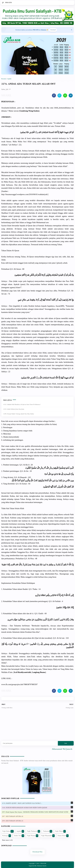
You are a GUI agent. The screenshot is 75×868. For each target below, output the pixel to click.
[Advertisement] (37, 726)
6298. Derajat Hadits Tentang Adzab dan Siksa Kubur (19, 414)
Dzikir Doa (19, 836)
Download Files (38, 852)
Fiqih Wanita (33, 836)
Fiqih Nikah (60, 831)
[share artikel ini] (54, 95)
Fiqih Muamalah (48, 836)
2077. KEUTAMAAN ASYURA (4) (13, 817)
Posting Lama (70, 708)
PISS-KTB (5, 757)
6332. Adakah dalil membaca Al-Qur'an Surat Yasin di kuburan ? (22, 405)
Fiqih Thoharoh (34, 831)
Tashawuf (48, 831)
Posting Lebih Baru (7, 708)
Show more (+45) (7, 840)
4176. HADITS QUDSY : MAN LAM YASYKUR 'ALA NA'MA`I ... (22, 803)
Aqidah (20, 831)
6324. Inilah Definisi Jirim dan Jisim (14, 409)
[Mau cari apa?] (30, 743)
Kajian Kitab (63, 836)
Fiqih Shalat (8, 831)
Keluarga (7, 836)
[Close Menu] (72, 30)
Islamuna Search (42, 866)
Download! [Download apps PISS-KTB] (53, 30)
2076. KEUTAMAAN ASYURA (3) (13, 821)
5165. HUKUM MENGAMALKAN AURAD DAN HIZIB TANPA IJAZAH (25, 808)
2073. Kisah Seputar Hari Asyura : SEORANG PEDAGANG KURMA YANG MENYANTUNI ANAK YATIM (35, 812)
